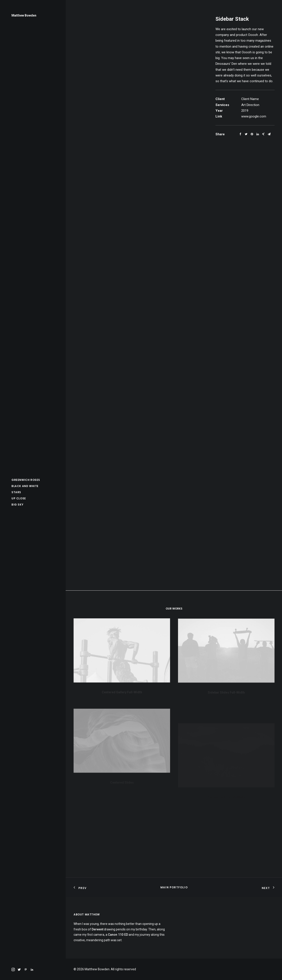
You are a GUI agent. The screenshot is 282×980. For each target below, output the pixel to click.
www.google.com (254, 116)
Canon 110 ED (118, 935)
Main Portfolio (174, 887)
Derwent (97, 929)
